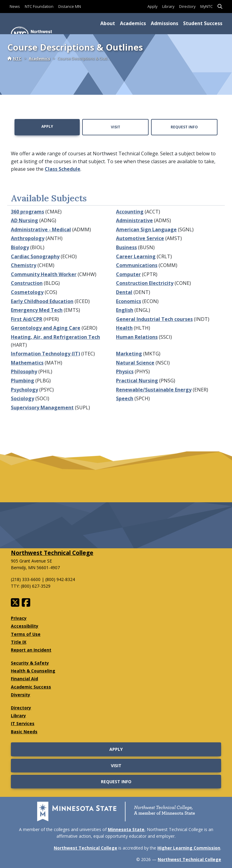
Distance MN (70, 6)
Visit (116, 127)
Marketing (129, 354)
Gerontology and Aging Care (46, 328)
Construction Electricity (145, 283)
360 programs (27, 212)
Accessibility (25, 626)
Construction (27, 283)
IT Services (23, 723)
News (15, 6)
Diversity (21, 695)
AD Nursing (24, 220)
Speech (125, 398)
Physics (125, 371)
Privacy (19, 618)
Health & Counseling (33, 671)
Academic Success (31, 687)
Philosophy (24, 371)
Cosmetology (27, 292)
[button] (220, 7)
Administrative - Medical (41, 229)
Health (124, 328)
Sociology (23, 398)
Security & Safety (30, 663)
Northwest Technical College (52, 553)
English (125, 310)
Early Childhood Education (42, 301)
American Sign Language (146, 229)
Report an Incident (31, 650)
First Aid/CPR (27, 319)
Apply (152, 6)
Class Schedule (63, 169)
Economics (129, 301)
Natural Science (135, 363)
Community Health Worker (44, 274)
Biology (20, 247)
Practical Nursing (137, 381)
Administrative (134, 220)
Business (126, 247)
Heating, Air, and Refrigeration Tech (55, 337)
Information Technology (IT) (45, 354)
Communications (137, 265)
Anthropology (28, 238)
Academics (133, 23)
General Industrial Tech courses (154, 319)
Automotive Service (140, 238)
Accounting (130, 212)
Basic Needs (24, 732)
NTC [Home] (14, 58)
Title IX (19, 642)
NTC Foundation (39, 6)
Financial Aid (24, 679)
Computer (128, 274)
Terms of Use (26, 634)
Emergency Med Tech (37, 310)
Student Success (203, 23)
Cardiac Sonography (35, 256)
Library (168, 6)
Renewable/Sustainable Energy (154, 390)
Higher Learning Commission (189, 848)
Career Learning (136, 256)
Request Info (184, 127)
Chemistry (24, 265)
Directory (187, 6)
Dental (124, 292)
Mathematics (27, 363)
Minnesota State (126, 829)
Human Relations (137, 337)
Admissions (164, 23)
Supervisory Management (42, 408)
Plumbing (23, 381)
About (108, 23)
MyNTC (206, 6)
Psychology (24, 390)
